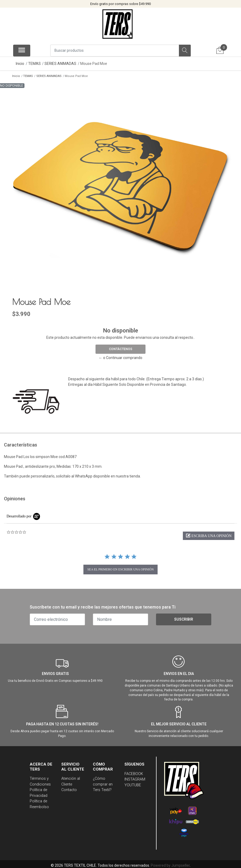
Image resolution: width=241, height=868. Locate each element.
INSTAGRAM (135, 778)
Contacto (69, 788)
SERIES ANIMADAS (60, 64)
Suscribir (184, 618)
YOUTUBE (133, 784)
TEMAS (34, 64)
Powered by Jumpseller (170, 864)
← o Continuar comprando (120, 356)
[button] (209, 534)
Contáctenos (121, 348)
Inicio (20, 64)
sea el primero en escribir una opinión (120, 568)
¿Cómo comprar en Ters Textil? (103, 783)
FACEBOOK (134, 772)
